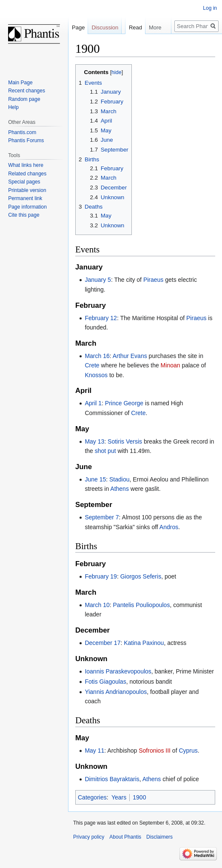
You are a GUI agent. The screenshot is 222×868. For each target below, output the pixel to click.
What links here (26, 165)
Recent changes (27, 91)
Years (119, 797)
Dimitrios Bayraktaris (112, 779)
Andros (169, 527)
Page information (27, 207)
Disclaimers (159, 837)
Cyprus (188, 751)
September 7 (102, 517)
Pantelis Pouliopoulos (142, 605)
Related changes (27, 174)
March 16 (97, 356)
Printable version (27, 190)
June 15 (95, 479)
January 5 (98, 280)
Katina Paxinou (144, 643)
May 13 (94, 441)
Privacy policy (89, 837)
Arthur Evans (130, 356)
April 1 (93, 403)
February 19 (101, 576)
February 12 (101, 318)
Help (13, 107)
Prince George (124, 403)
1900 (139, 797)
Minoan (171, 365)
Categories (92, 797)
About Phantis (125, 837)
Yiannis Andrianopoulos (116, 692)
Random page (24, 99)
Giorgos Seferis (141, 576)
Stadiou (119, 479)
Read (131, 44)
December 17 (102, 643)
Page (78, 27)
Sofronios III (155, 751)
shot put (105, 451)
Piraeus (153, 280)
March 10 (97, 605)
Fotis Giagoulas (105, 682)
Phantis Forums (26, 140)
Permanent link (25, 198)
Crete (92, 365)
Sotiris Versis (125, 441)
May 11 (94, 751)
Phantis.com (22, 132)
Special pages (24, 182)
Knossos (96, 375)
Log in (210, 8)
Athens (120, 489)
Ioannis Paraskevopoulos (118, 671)
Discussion (105, 27)
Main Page (20, 83)
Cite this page (24, 215)
